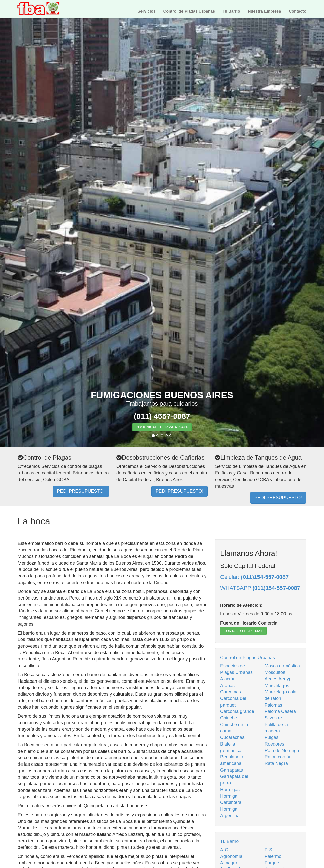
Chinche (229, 718)
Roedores (274, 744)
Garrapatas (232, 770)
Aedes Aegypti (279, 679)
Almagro (229, 863)
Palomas (273, 705)
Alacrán (228, 679)
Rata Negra (276, 763)
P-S (268, 850)
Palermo (273, 856)
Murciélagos (277, 686)
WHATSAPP (260, 588)
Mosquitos (275, 672)
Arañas (227, 686)
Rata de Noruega (282, 751)
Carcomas (231, 692)
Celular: (254, 577)
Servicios (146, 11)
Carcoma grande (237, 711)
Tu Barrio (231, 11)
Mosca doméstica (282, 666)
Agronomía (231, 856)
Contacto (298, 11)
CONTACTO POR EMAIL (243, 631)
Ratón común (278, 757)
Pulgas (271, 737)
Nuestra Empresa (265, 11)
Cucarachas (232, 737)
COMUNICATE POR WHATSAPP (162, 427)
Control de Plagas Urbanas (189, 11)
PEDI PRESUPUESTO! (81, 491)
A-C (224, 850)
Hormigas (230, 790)
